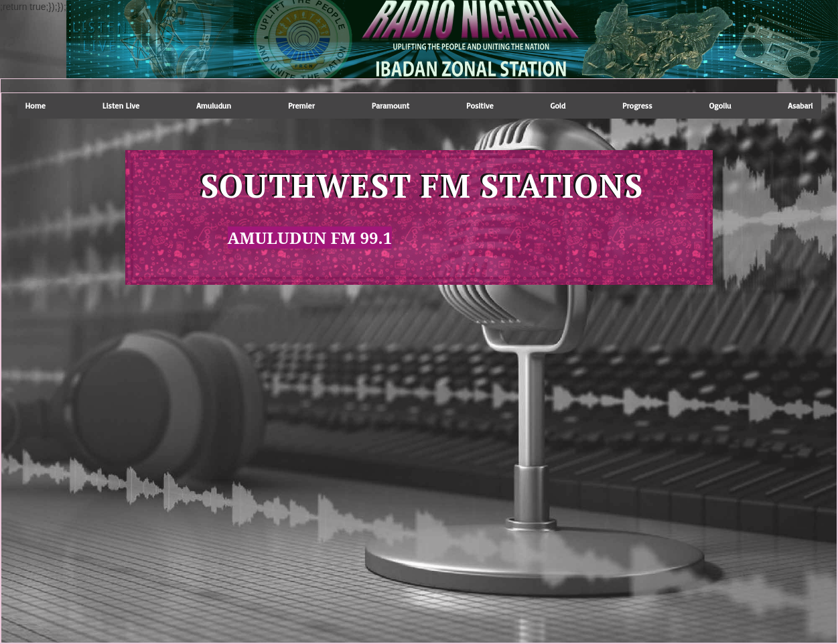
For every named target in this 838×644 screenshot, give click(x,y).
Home (36, 106)
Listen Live (121, 106)
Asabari (800, 106)
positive (480, 106)
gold (558, 106)
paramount (391, 106)
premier (301, 106)
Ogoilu (720, 106)
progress (637, 106)
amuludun (214, 106)
